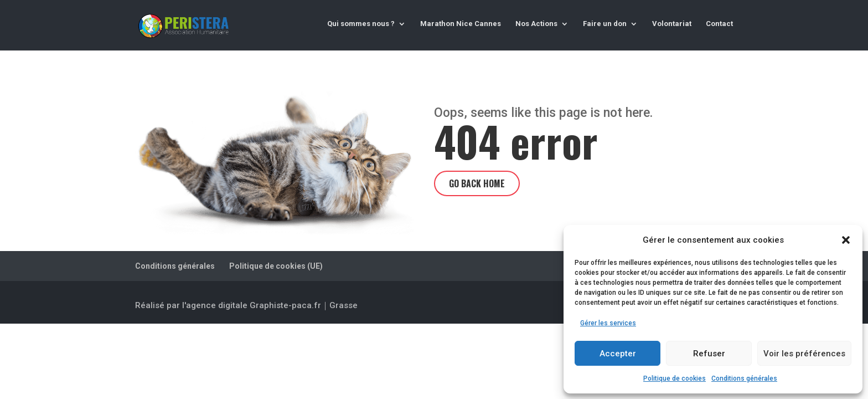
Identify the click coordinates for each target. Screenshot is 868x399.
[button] (846, 240)
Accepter (618, 354)
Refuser (709, 354)
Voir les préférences (804, 354)
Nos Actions (536, 24)
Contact (719, 24)
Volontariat (672, 24)
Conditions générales (744, 378)
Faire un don (605, 24)
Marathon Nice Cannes (461, 24)
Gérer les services (608, 323)
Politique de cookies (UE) (276, 266)
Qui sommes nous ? (361, 24)
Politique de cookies (675, 378)
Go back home (477, 183)
